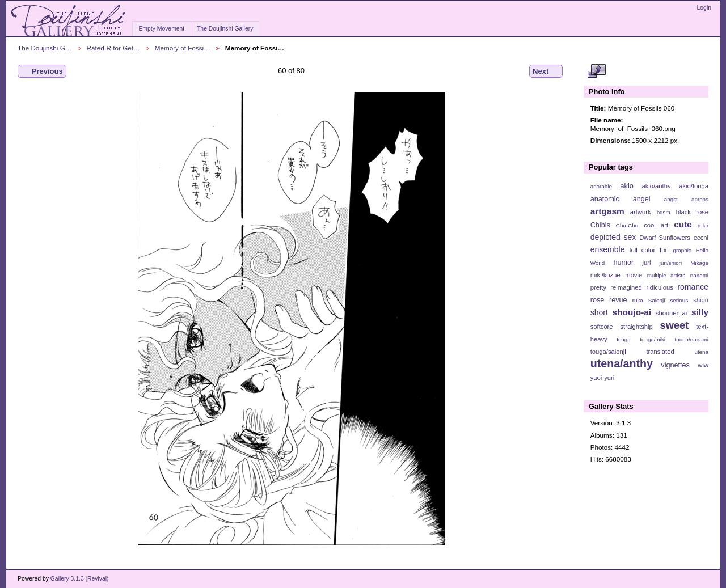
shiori (701, 300)
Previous (42, 71)
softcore (602, 327)
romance (693, 287)
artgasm (607, 211)
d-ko (703, 225)
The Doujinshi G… (45, 48)
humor (623, 263)
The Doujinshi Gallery (225, 29)
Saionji (657, 300)
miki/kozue (605, 275)
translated (660, 352)
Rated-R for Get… (113, 48)
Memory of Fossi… (183, 48)
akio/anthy (656, 186)
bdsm (664, 212)
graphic (682, 250)
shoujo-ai (632, 312)
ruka (638, 300)
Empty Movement (161, 29)
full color (642, 250)
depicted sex (613, 237)
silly (700, 312)
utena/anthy (622, 363)
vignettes (675, 365)
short (599, 312)
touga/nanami (692, 339)
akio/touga (694, 186)
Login (704, 8)
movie (634, 275)
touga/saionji (608, 352)
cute (683, 224)
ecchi (701, 238)
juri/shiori (671, 263)
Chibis (600, 225)
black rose (692, 212)
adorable (601, 186)
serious (679, 300)
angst (671, 199)
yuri (609, 378)
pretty (598, 287)
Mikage (699, 263)
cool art (656, 225)
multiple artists (666, 275)
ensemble (608, 249)
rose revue (609, 300)
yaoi (596, 378)
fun (664, 250)
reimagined (626, 287)
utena (701, 352)
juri (647, 263)
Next (546, 71)
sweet (675, 325)
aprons (700, 199)
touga (624, 339)
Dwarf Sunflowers (665, 238)
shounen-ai (672, 313)
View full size (596, 71)
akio (627, 186)
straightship (636, 327)
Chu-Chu (627, 225)
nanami (699, 275)
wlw (703, 365)
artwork (641, 212)
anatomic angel (621, 199)
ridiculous (659, 287)
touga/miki (653, 339)
